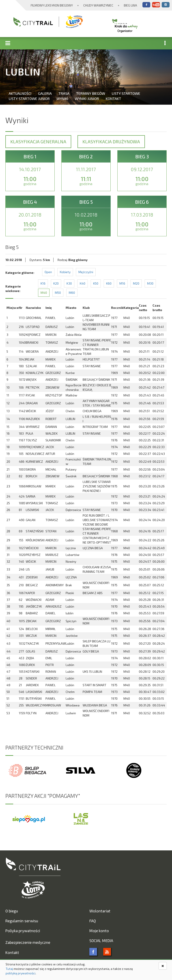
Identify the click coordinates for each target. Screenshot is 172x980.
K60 (109, 283)
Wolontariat (100, 911)
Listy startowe (126, 93)
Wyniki (62, 98)
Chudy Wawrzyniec (98, 5)
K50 (96, 283)
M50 (58, 293)
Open (48, 272)
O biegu (12, 911)
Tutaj (9, 969)
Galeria (45, 93)
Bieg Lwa (130, 5)
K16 (43, 283)
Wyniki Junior (87, 98)
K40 (83, 283)
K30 (69, 283)
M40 (44, 293)
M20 (136, 283)
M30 (150, 283)
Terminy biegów (91, 93)
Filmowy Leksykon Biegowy (52, 5)
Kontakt (113, 98)
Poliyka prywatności (23, 931)
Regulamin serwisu (22, 921)
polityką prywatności (20, 973)
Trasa (64, 93)
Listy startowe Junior (29, 98)
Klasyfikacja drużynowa (111, 142)
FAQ (93, 921)
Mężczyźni (86, 272)
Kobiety (65, 272)
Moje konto (99, 931)
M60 (72, 293)
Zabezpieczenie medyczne (28, 942)
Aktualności (20, 93)
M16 (122, 283)
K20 (56, 283)
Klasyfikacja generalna (38, 142)
